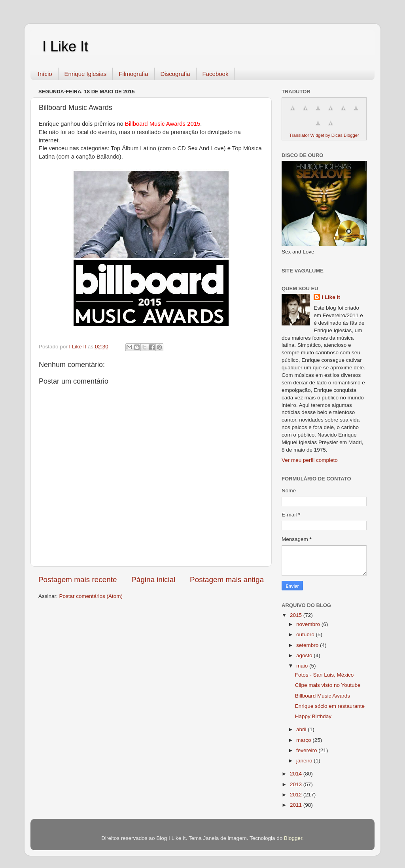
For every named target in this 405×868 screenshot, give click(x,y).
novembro (309, 624)
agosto (305, 655)
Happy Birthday (313, 716)
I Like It (65, 46)
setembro (308, 645)
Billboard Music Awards (323, 696)
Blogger (293, 838)
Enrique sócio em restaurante (330, 706)
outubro (306, 634)
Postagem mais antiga (227, 580)
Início (45, 74)
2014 (297, 774)
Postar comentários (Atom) (91, 596)
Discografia (175, 74)
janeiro (305, 761)
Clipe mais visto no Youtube (328, 685)
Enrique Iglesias (86, 74)
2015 (297, 615)
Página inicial (153, 580)
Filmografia (133, 74)
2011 (297, 805)
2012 (297, 795)
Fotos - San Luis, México (325, 675)
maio (303, 666)
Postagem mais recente (78, 580)
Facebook (216, 74)
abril (302, 729)
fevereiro (307, 750)
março (304, 740)
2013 (297, 784)
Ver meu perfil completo (310, 460)
